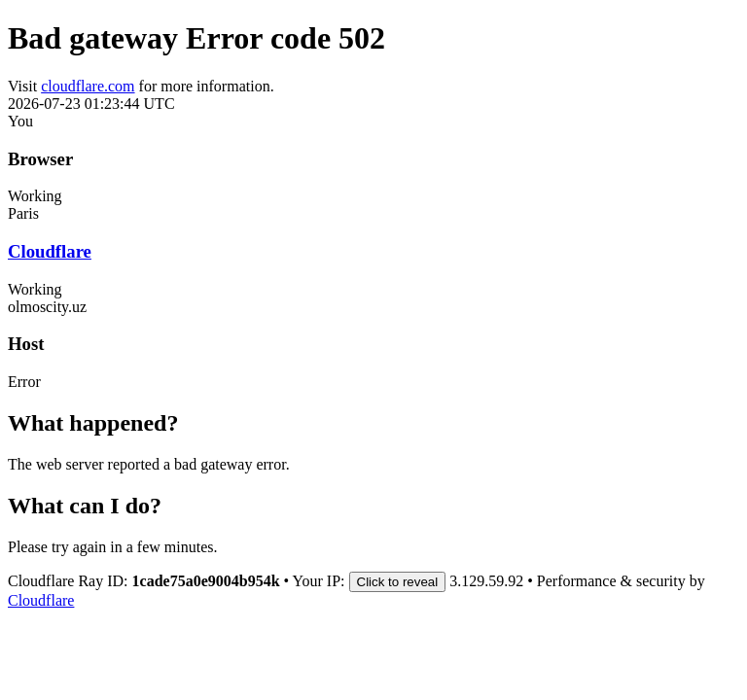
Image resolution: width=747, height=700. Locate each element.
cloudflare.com (88, 86)
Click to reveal (398, 582)
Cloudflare (50, 251)
